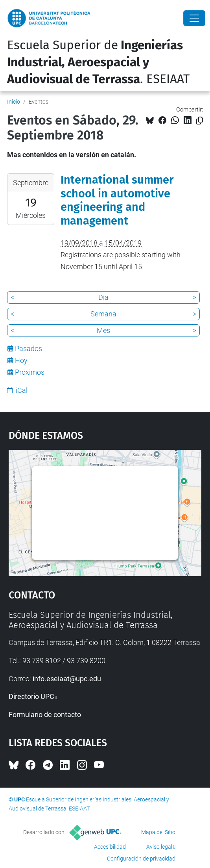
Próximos (30, 372)
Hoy (21, 360)
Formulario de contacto (45, 715)
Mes (103, 330)
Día (103, 297)
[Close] (194, 18)
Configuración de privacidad (141, 859)
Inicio (14, 102)
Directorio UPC (31, 696)
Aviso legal (159, 847)
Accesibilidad (110, 847)
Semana (103, 314)
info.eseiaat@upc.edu (67, 679)
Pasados (29, 349)
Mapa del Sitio (158, 832)
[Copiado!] (200, 121)
